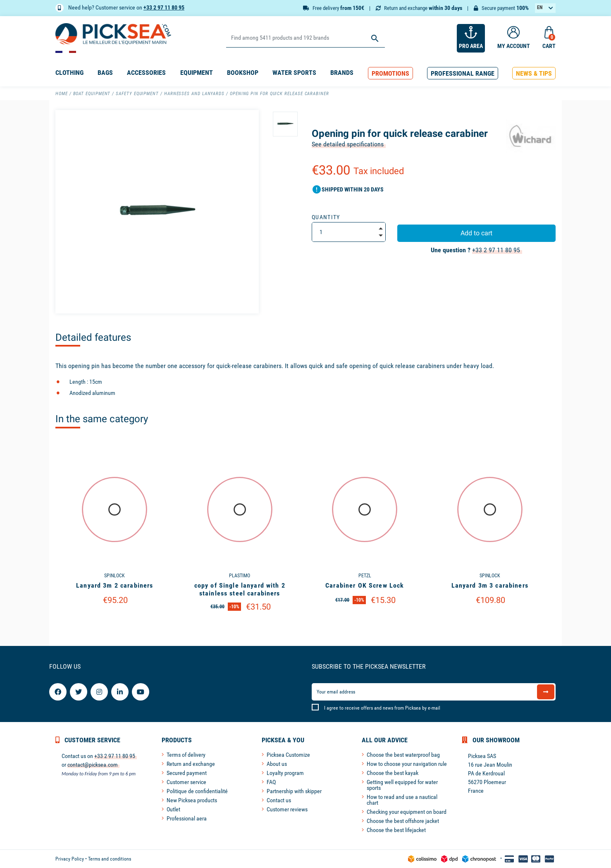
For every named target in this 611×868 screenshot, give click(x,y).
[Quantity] (349, 232)
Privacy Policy (70, 859)
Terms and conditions (110, 859)
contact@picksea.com (93, 765)
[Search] (305, 38)
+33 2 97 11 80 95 (164, 7)
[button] (390, 73)
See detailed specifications (348, 144)
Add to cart (476, 233)
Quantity (326, 217)
